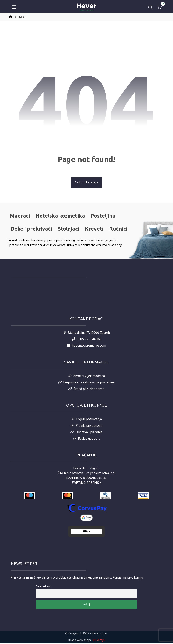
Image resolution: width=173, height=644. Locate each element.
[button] (14, 7)
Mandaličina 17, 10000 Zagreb (86, 333)
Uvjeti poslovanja (86, 420)
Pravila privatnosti (86, 426)
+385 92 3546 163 (86, 340)
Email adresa (43, 587)
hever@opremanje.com (86, 346)
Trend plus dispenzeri (86, 389)
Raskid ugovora (86, 439)
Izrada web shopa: (80, 641)
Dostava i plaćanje (86, 433)
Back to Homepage (86, 183)
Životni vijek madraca (86, 376)
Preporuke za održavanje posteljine (86, 383)
